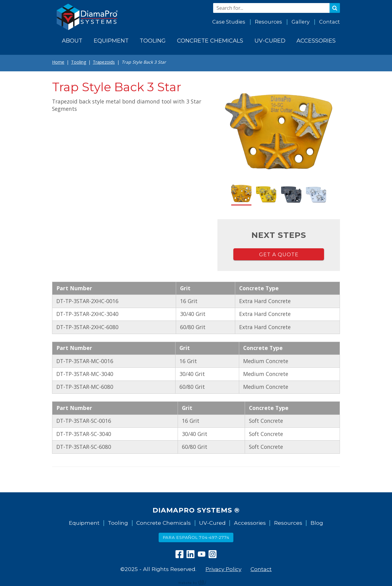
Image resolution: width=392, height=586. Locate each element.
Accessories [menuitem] (316, 41)
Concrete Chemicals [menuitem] (210, 41)
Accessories (250, 523)
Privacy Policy (223, 569)
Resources (268, 22)
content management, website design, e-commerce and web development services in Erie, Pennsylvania (196, 582)
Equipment (84, 523)
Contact (330, 22)
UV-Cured (212, 523)
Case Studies (229, 22)
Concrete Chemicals (164, 523)
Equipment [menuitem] (111, 41)
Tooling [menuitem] (153, 41)
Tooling (79, 62)
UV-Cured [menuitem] (270, 41)
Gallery (301, 22)
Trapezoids (104, 62)
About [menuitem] (72, 41)
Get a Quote (279, 254)
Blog (317, 523)
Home (58, 62)
